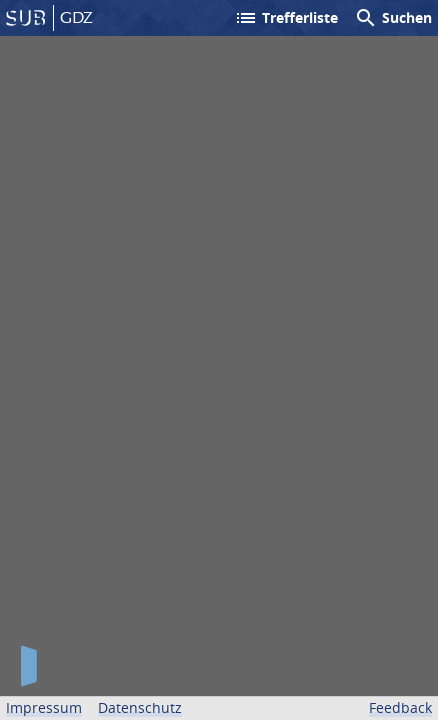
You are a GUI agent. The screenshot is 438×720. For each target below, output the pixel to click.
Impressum (44, 707)
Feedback (400, 707)
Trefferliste (286, 18)
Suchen (393, 18)
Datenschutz (140, 707)
